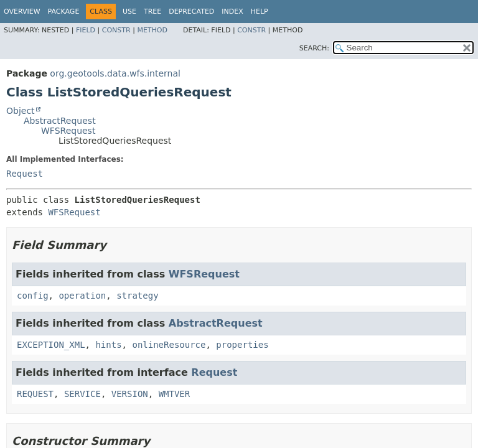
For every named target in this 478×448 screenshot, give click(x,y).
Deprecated (191, 12)
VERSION (130, 394)
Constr (116, 30)
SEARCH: (314, 48)
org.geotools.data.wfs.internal (115, 73)
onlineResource (169, 345)
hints (108, 345)
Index (232, 12)
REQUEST (35, 394)
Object (21, 111)
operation (82, 296)
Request (25, 174)
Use (129, 12)
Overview (22, 12)
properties (242, 345)
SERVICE (82, 394)
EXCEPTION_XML (51, 345)
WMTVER (175, 394)
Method (152, 30)
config (33, 296)
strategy (137, 296)
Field (86, 30)
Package (64, 12)
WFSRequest (68, 131)
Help (260, 12)
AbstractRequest (60, 121)
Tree (152, 12)
